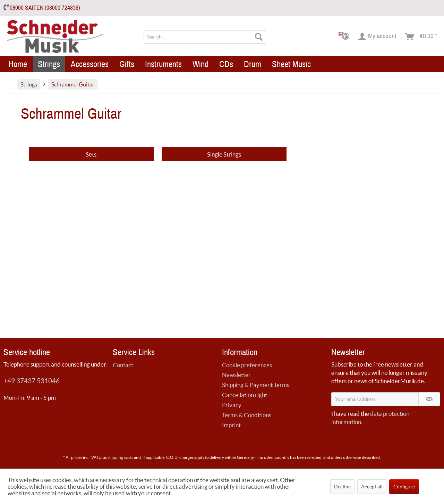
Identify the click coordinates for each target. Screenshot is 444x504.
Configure (404, 487)
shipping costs (120, 457)
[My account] (378, 37)
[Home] (18, 64)
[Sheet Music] (291, 64)
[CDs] (226, 64)
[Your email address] (375, 399)
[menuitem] (205, 37)
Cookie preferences (247, 365)
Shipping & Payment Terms (256, 385)
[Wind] (200, 64)
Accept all (372, 487)
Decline (342, 487)
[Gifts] (127, 64)
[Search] (259, 37)
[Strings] (49, 64)
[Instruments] (163, 64)
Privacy (232, 405)
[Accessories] (90, 64)
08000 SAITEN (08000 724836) (45, 8)
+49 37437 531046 (32, 381)
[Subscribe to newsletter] (429, 399)
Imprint (231, 425)
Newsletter (236, 375)
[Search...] (205, 37)
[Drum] (253, 64)
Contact (123, 365)
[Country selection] (346, 37)
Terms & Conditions (247, 415)
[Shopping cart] (421, 37)
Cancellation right (245, 395)
